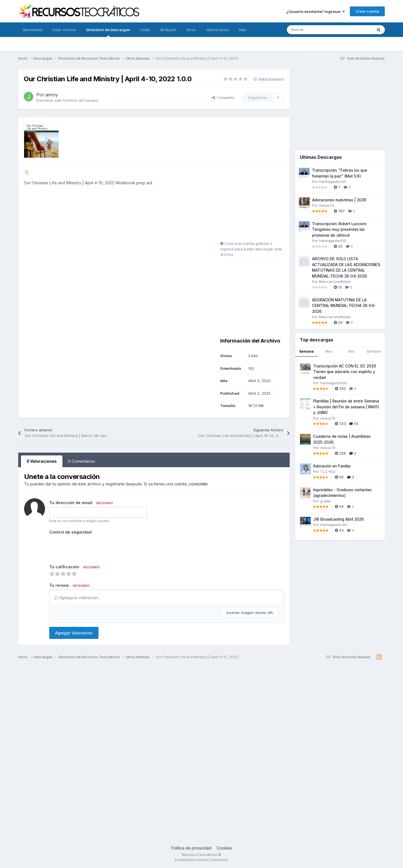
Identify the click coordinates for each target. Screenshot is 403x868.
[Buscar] (317, 30)
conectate (198, 484)
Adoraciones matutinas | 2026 (339, 200)
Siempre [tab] (374, 351)
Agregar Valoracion (74, 633)
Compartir (223, 97)
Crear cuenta (367, 11)
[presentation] (92, 547)
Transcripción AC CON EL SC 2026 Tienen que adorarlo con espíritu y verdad (345, 372)
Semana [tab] (306, 351)
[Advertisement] (255, 204)
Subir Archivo (64, 30)
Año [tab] (351, 351)
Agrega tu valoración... (77, 598)
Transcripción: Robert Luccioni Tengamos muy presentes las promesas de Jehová (339, 230)
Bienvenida (33, 30)
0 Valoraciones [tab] (42, 461)
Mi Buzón (168, 30)
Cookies (224, 848)
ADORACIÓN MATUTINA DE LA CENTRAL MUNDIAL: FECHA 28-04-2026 (344, 306)
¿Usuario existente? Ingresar (316, 11)
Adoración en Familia (332, 466)
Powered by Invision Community (201, 860)
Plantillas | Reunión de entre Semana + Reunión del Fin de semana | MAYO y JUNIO (346, 407)
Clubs (145, 30)
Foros (191, 30)
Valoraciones (217, 30)
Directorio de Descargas (108, 32)
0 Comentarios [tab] (81, 461)
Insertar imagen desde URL (250, 613)
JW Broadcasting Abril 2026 (338, 519)
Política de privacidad (191, 848)
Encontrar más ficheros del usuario (67, 100)
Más (243, 30)
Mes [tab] (329, 351)
